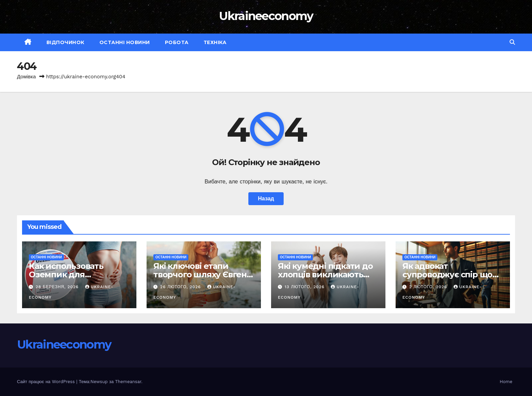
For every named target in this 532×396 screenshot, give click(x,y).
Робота (177, 42)
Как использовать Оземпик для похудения (66, 274)
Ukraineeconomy (266, 16)
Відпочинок (65, 42)
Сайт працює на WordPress (47, 382)
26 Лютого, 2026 (181, 287)
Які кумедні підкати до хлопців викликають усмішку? (325, 274)
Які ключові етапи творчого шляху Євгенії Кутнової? (202, 274)
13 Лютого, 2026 (305, 287)
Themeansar (128, 382)
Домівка (26, 77)
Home (506, 382)
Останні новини (125, 42)
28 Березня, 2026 (58, 287)
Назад (266, 199)
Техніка (215, 42)
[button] (512, 42)
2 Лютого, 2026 (429, 287)
